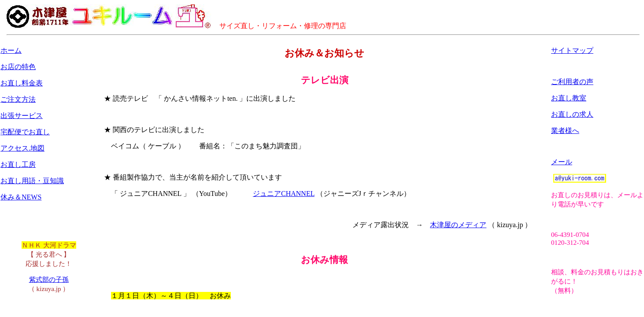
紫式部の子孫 (49, 279)
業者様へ (565, 131)
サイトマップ (572, 50)
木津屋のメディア (458, 225)
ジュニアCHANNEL (284, 194)
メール (562, 162)
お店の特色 (18, 67)
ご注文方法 (18, 99)
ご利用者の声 (572, 82)
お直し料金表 (22, 83)
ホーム (11, 50)
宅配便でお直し (25, 132)
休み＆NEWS (21, 197)
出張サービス (22, 116)
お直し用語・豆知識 (32, 181)
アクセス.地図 (22, 148)
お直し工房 (18, 164)
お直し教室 (569, 98)
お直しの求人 (572, 114)
